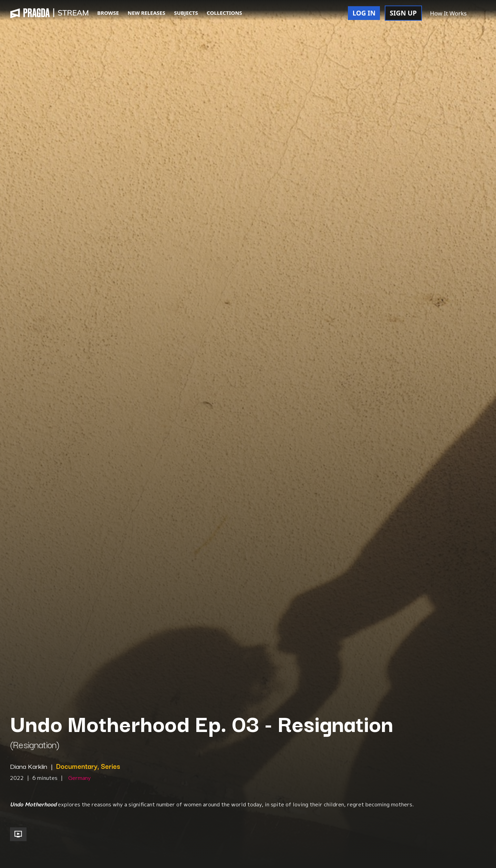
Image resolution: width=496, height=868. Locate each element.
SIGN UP (403, 13)
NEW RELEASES (146, 13)
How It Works (448, 13)
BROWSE (108, 13)
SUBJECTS (186, 13)
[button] (478, 14)
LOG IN (364, 13)
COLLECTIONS (224, 13)
